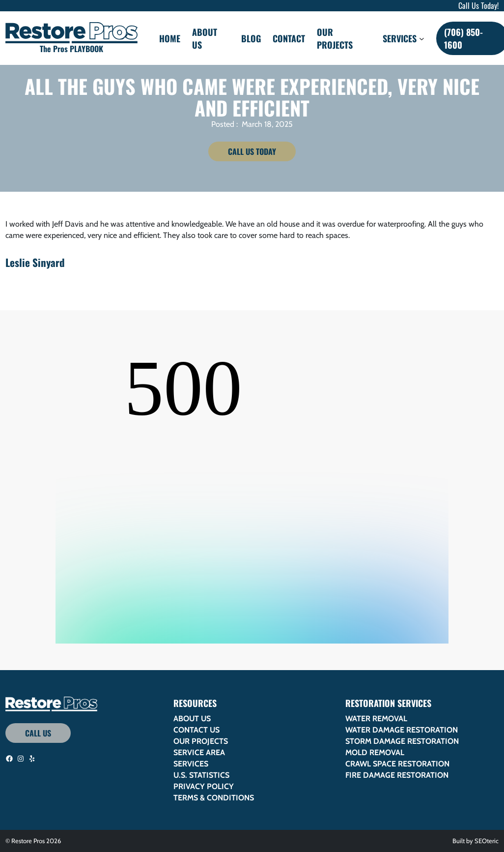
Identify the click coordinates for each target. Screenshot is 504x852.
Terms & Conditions (214, 798)
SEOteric (487, 841)
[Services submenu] (422, 38)
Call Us (38, 733)
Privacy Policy (204, 786)
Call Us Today (252, 151)
